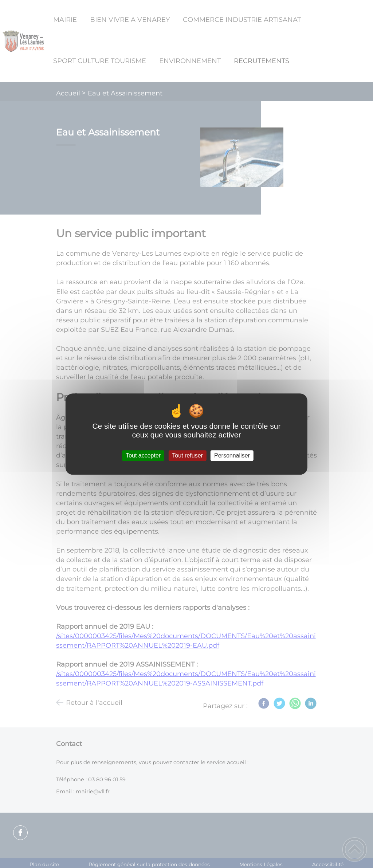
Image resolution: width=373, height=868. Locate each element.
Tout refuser (187, 455)
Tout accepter (143, 455)
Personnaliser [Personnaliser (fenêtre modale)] (232, 455)
